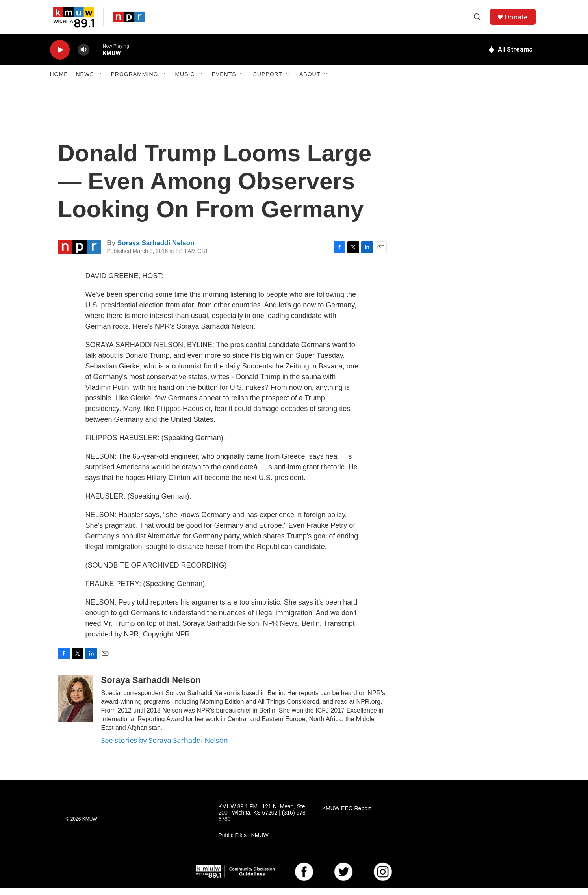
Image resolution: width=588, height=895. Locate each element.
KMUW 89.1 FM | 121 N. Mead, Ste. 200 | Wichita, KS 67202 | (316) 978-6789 (263, 820)
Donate (518, 21)
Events (224, 82)
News (85, 82)
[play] (60, 57)
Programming (135, 82)
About (310, 82)
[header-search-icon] (479, 21)
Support (268, 82)
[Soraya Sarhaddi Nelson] (76, 706)
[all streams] (510, 57)
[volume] (83, 57)
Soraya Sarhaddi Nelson (156, 250)
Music (185, 82)
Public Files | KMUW (244, 843)
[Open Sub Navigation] (100, 82)
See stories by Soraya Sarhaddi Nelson (165, 748)
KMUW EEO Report (347, 816)
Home (59, 82)
